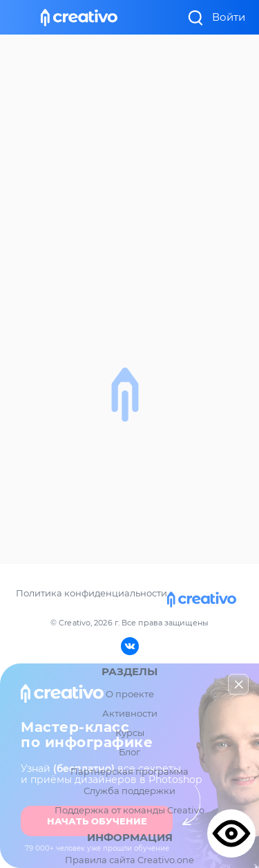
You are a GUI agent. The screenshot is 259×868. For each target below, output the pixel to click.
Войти (229, 17)
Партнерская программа (129, 771)
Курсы (130, 733)
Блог (129, 752)
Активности (130, 713)
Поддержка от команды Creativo (129, 810)
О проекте (130, 694)
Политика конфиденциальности (92, 593)
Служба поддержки (129, 791)
